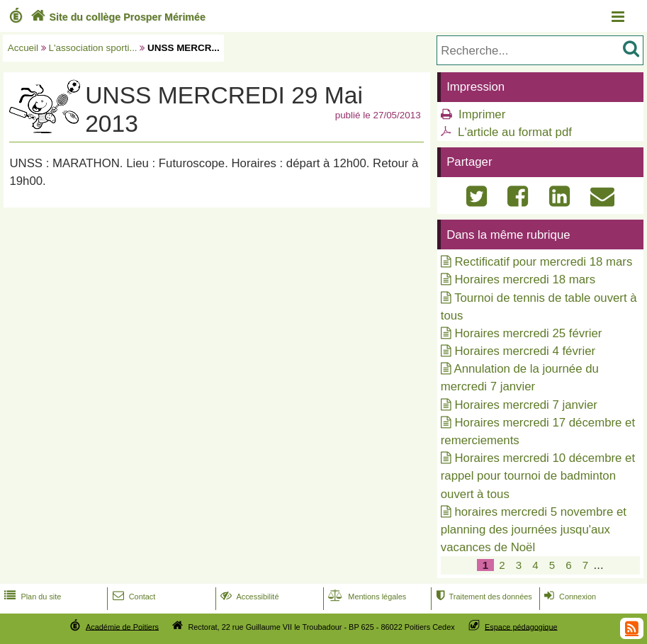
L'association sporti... (93, 48)
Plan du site (31, 597)
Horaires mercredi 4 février (525, 351)
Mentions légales (366, 597)
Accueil (23, 48)
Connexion (569, 597)
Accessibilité (248, 597)
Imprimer (482, 114)
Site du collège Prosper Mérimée (117, 17)
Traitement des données (482, 597)
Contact (133, 597)
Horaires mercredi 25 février (528, 333)
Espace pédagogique (521, 626)
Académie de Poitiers (122, 626)
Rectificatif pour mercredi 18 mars (543, 262)
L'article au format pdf (515, 132)
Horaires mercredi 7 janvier (525, 405)
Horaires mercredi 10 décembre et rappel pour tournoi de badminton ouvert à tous (538, 476)
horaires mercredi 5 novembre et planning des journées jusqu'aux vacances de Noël (534, 530)
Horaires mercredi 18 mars (525, 279)
